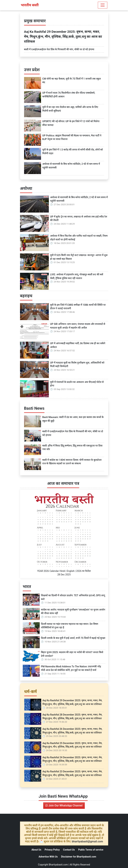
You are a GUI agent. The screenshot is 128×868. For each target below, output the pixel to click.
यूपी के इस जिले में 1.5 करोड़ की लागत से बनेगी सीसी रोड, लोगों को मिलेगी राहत (73, 152)
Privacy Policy (52, 850)
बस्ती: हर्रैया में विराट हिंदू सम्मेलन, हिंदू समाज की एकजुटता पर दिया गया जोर (72, 448)
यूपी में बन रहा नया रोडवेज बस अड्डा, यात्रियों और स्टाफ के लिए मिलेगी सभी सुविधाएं (70, 109)
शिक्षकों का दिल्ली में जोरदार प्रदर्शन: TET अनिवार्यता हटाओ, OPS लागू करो (73, 597)
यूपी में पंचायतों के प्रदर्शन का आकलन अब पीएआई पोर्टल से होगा (77, 384)
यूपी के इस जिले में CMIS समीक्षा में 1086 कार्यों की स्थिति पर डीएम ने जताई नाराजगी (78, 307)
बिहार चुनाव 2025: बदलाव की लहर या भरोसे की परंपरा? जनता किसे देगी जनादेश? (72, 654)
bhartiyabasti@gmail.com (87, 841)
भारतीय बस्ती (30, 5)
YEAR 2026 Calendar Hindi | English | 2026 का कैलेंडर (64, 571)
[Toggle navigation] (103, 5)
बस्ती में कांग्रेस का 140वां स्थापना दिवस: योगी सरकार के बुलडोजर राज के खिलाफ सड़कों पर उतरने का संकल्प (72, 462)
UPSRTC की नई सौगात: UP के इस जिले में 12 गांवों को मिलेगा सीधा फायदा (71, 123)
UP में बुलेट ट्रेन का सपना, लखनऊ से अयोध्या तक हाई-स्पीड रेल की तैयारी (79, 219)
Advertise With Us (48, 857)
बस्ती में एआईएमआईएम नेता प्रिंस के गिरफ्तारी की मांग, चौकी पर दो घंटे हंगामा (59, 49)
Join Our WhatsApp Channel (64, 805)
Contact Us (69, 850)
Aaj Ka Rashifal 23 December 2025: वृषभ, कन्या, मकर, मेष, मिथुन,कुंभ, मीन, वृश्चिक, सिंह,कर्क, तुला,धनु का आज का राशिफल (72, 773)
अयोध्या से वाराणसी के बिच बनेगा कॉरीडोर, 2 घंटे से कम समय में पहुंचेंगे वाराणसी (71, 166)
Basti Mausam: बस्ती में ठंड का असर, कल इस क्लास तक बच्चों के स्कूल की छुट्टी (73, 419)
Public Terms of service (91, 850)
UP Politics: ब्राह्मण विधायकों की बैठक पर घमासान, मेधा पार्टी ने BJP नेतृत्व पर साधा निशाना (72, 137)
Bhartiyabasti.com (58, 865)
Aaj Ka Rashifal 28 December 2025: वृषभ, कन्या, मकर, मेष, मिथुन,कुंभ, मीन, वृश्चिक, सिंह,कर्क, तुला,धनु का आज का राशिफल (72, 717)
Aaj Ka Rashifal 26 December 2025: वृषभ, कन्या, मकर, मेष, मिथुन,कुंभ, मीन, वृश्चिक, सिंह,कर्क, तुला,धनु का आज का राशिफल (72, 731)
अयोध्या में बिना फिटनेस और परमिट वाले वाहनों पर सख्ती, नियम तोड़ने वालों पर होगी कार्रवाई (79, 238)
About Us (36, 850)
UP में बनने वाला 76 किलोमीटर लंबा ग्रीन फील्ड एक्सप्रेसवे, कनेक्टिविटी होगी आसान (69, 95)
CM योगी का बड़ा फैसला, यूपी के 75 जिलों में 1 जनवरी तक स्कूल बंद (72, 81)
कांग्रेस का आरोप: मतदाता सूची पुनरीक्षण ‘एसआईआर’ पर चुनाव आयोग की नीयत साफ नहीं (73, 612)
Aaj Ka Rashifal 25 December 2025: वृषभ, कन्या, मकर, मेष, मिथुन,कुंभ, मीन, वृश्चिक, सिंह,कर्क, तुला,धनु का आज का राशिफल (72, 745)
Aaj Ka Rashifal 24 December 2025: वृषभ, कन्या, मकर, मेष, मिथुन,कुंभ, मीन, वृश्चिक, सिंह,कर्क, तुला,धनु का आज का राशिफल (72, 759)
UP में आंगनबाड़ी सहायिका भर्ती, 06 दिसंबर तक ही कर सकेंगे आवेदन (78, 345)
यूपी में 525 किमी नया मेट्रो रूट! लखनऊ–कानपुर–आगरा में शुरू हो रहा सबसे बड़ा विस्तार (79, 257)
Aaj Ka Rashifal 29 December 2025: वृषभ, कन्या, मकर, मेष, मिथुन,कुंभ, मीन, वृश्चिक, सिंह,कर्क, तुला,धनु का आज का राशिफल (63, 37)
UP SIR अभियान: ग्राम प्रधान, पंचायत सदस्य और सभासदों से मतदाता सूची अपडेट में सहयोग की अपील (78, 326)
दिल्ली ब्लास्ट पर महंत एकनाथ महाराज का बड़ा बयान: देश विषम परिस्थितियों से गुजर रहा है (70, 626)
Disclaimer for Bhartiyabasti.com (79, 857)
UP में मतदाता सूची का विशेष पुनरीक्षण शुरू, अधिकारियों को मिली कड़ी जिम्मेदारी (77, 365)
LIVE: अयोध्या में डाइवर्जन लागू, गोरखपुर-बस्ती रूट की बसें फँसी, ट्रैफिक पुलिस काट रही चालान (77, 276)
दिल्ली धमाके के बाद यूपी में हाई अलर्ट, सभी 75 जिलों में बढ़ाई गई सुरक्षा (73, 638)
